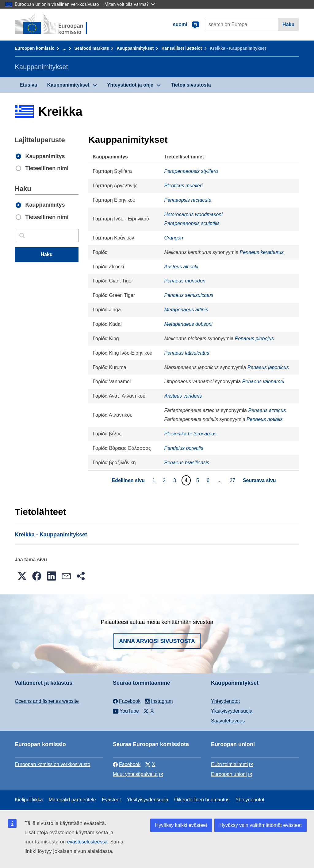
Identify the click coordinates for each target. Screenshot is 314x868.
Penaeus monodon (185, 281)
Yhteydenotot (225, 701)
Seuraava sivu (259, 480)
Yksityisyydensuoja (232, 711)
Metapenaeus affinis (186, 310)
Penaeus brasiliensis (187, 463)
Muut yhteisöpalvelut (135, 774)
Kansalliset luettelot (182, 48)
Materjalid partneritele (72, 800)
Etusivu (29, 85)
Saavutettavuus (228, 721)
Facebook (127, 764)
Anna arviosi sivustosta (157, 641)
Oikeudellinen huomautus (202, 800)
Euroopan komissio (35, 48)
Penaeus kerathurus (262, 252)
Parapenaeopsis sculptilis (192, 223)
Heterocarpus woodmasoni (193, 214)
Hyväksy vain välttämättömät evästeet (260, 825)
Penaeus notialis (264, 419)
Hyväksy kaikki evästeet (181, 825)
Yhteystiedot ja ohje (130, 85)
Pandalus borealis (184, 448)
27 (233, 480)
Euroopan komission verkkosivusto (52, 764)
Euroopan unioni (229, 774)
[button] (22, 576)
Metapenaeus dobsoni (188, 324)
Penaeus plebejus (254, 339)
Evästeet (111, 800)
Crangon (173, 238)
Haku (288, 24)
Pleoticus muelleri (183, 186)
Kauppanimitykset (135, 48)
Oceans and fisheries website (47, 701)
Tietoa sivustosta (191, 85)
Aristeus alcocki (181, 267)
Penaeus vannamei (263, 381)
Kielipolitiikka (29, 800)
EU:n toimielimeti (229, 764)
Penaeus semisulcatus (189, 295)
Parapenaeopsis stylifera (191, 171)
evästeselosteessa (87, 842)
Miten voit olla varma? (130, 4)
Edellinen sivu (128, 480)
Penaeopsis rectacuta (188, 200)
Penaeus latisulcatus (187, 353)
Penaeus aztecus (267, 410)
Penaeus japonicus (268, 367)
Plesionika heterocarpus (190, 434)
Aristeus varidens (183, 396)
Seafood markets (92, 48)
